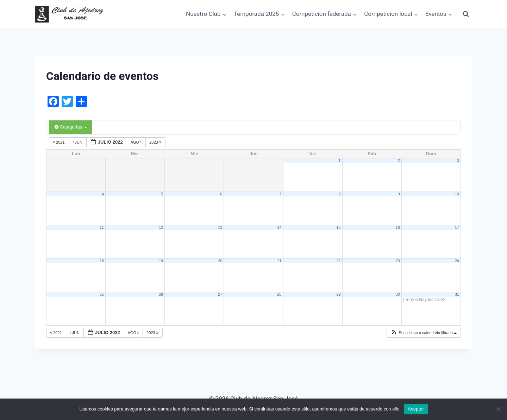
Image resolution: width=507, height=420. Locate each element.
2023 (156, 142)
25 (102, 294)
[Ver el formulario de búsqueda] (466, 14)
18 (102, 261)
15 (339, 227)
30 (398, 294)
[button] (424, 333)
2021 (59, 142)
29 (339, 294)
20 (220, 261)
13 (220, 227)
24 (457, 261)
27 (220, 294)
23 (398, 261)
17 (457, 227)
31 (457, 294)
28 (279, 294)
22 (339, 261)
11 (102, 227)
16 (398, 227)
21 (279, 261)
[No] (498, 409)
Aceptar (416, 409)
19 (161, 261)
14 (279, 227)
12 (161, 227)
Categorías (71, 127)
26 (161, 294)
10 (457, 194)
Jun (78, 142)
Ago (137, 142)
